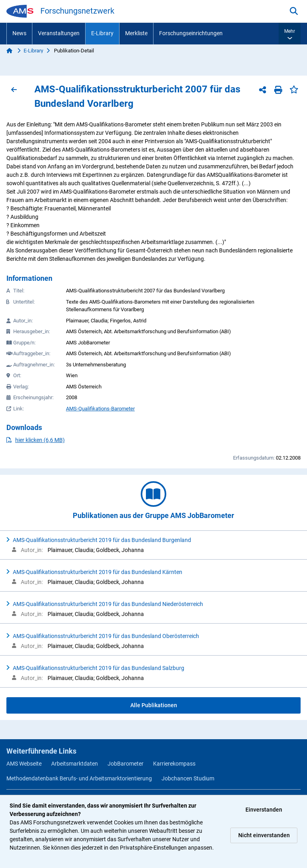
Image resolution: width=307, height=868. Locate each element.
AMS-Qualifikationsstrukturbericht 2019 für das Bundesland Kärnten (98, 572)
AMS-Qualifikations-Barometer (100, 409)
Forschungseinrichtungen (191, 33)
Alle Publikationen (154, 705)
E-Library (102, 33)
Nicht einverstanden (264, 835)
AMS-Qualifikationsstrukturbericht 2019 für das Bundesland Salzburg (99, 668)
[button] (290, 34)
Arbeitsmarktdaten (75, 764)
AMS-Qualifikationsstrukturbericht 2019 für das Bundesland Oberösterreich (106, 636)
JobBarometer (126, 764)
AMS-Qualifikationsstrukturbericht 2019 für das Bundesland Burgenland (102, 540)
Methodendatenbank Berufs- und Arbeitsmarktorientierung (79, 778)
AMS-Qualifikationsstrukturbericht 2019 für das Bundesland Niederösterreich (108, 604)
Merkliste (136, 33)
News (19, 33)
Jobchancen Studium (188, 778)
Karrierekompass (174, 764)
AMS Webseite (24, 764)
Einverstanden (264, 810)
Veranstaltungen (59, 33)
